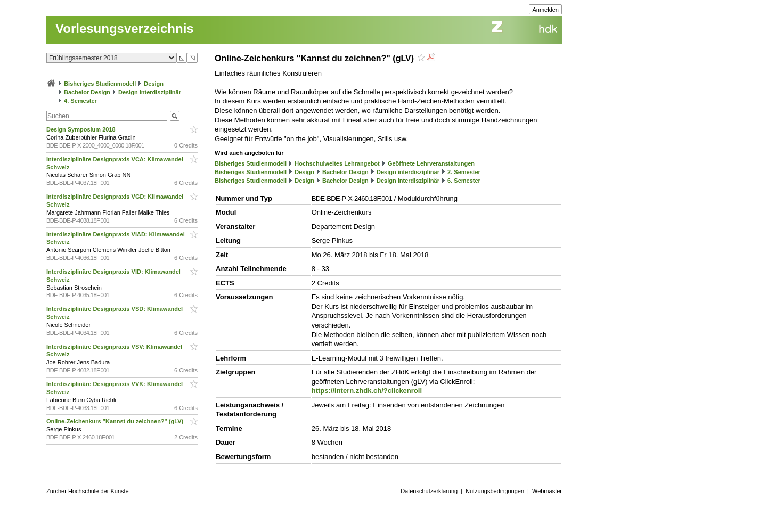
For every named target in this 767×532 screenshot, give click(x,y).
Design (154, 84)
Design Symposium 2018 (82, 129)
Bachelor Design (87, 92)
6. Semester (464, 181)
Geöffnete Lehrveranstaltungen (431, 163)
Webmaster (547, 491)
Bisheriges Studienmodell (100, 84)
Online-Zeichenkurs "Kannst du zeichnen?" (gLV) (116, 421)
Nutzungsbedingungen (495, 491)
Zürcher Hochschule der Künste (88, 491)
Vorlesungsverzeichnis (125, 28)
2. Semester (464, 172)
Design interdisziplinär (150, 92)
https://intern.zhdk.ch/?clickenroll (367, 391)
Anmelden (545, 10)
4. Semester (80, 101)
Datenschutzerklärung (429, 491)
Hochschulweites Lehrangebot (337, 163)
